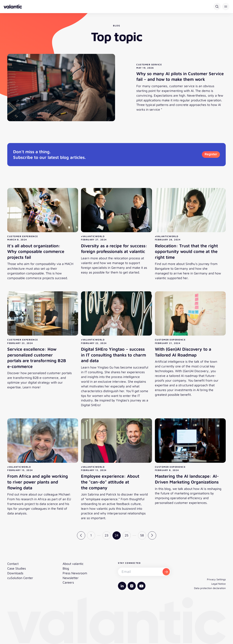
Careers (68, 582)
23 (106, 535)
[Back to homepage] (13, 7)
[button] (226, 7)
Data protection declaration (210, 588)
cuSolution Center (20, 578)
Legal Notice (219, 584)
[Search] (217, 7)
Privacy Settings (216, 579)
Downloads (15, 573)
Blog (66, 568)
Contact (13, 564)
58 (142, 535)
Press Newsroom (75, 573)
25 (127, 535)
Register (211, 154)
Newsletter (71, 578)
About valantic (73, 564)
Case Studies (17, 568)
